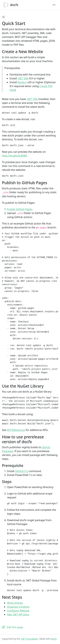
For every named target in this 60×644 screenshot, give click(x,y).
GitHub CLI (22, 471)
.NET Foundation (29, 639)
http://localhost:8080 (14, 156)
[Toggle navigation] (54, 5)
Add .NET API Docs (18, 614)
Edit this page (15, 627)
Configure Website (18, 611)
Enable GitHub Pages (20, 209)
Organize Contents (18, 607)
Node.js (22, 82)
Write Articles (15, 603)
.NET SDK (23, 78)
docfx (10, 5)
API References (16, 430)
